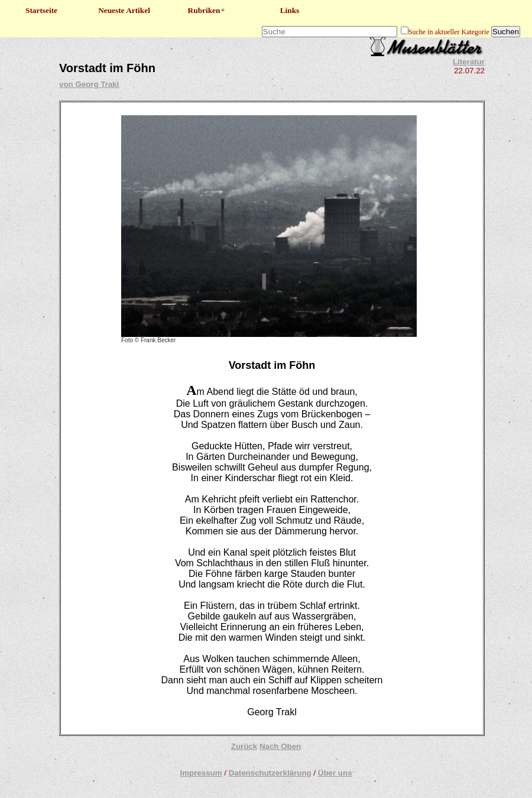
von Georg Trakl (89, 84)
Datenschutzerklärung (270, 773)
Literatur (469, 62)
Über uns (335, 773)
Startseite (41, 10)
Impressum (201, 773)
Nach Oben (280, 746)
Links (290, 10)
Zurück (244, 746)
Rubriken (207, 10)
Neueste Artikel (124, 10)
